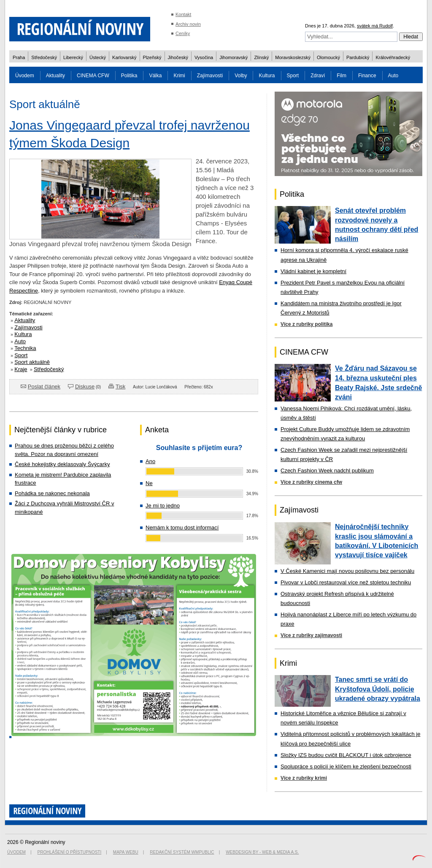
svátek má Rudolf (375, 26)
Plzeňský (152, 57)
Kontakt (183, 14)
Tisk (120, 387)
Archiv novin (188, 24)
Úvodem (25, 76)
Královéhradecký (393, 57)
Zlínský (261, 57)
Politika (129, 76)
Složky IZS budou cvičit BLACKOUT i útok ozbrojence (346, 755)
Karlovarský (124, 57)
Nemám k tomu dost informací (182, 528)
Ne (149, 483)
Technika (25, 348)
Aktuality (55, 76)
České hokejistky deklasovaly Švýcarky (62, 464)
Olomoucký (328, 57)
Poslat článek (44, 387)
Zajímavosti (210, 76)
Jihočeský (178, 57)
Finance (367, 76)
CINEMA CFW (93, 76)
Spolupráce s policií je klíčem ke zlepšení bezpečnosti (346, 766)
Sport (293, 76)
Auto (393, 76)
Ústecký (98, 57)
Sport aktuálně (32, 362)
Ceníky (183, 33)
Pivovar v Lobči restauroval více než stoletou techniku (346, 582)
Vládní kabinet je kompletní (313, 271)
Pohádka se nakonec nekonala (52, 493)
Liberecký (73, 57)
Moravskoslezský (293, 57)
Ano (150, 461)
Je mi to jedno (163, 506)
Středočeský (44, 57)
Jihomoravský (234, 57)
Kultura (267, 76)
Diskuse (85, 387)
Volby (241, 76)
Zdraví (318, 76)
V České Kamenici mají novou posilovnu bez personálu (347, 571)
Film (342, 76)
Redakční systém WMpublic (182, 852)
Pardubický (358, 57)
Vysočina (204, 57)
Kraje (21, 369)
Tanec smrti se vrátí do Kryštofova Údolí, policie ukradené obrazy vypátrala (378, 689)
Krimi (179, 76)
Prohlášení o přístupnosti (70, 852)
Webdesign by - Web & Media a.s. (262, 852)
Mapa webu (126, 852)
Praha (19, 57)
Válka (155, 76)
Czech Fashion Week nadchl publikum (327, 471)
